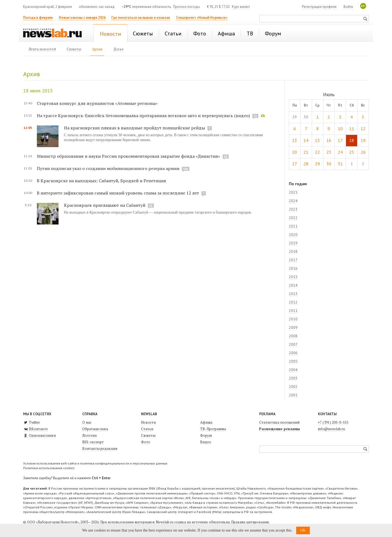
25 (352, 152)
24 (340, 152)
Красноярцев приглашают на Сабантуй (105, 205)
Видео (206, 442)
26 (363, 152)
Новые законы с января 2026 (82, 18)
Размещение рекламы (279, 429)
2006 (293, 353)
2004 (293, 370)
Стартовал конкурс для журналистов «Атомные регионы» (97, 103)
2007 (293, 344)
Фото (146, 442)
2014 (293, 285)
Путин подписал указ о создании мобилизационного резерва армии (108, 168)
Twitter (32, 422)
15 (317, 140)
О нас (87, 422)
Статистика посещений (279, 422)
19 (363, 140)
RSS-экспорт (93, 442)
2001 (293, 395)
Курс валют (241, 7)
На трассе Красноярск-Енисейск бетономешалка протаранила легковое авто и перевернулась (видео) (143, 116)
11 (352, 129)
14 (306, 140)
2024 (293, 201)
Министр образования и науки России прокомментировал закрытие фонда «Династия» (128, 156)
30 (329, 164)
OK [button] (303, 530)
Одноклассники (39, 435)
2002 (293, 387)
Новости (148, 422)
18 (352, 140)
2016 (293, 268)
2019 (293, 243)
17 (340, 140)
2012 (293, 302)
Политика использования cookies (49, 468)
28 (306, 164)
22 (317, 152)
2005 (293, 361)
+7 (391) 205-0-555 (333, 422)
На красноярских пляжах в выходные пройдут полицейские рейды (134, 128)
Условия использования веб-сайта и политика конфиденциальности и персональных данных (95, 463)
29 (317, 164)
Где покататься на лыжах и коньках (141, 18)
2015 (293, 277)
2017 (293, 260)
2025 (293, 192)
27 (295, 164)
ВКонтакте (36, 429)
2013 (293, 294)
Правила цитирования (250, 522)
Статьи (147, 429)
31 (340, 164)
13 (295, 140)
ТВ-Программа (213, 429)
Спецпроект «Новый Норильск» (202, 18)
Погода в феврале (38, 18)
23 (329, 152)
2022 (293, 218)
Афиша (206, 422)
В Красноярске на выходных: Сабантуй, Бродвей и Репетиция (101, 181)
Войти (348, 7)
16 (329, 140)
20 (295, 152)
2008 (293, 336)
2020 (293, 235)
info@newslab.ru (331, 429)
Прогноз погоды (186, 7)
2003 (293, 378)
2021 (293, 226)
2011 (293, 311)
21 (306, 152)
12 (363, 129)
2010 (293, 319)
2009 (293, 327)
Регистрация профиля (319, 7)
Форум (206, 435)
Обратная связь (95, 429)
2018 (293, 251)
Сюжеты (148, 435)
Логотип (89, 435)
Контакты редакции (100, 448)
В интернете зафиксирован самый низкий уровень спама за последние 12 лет (118, 193)
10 (340, 129)
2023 (293, 209)
